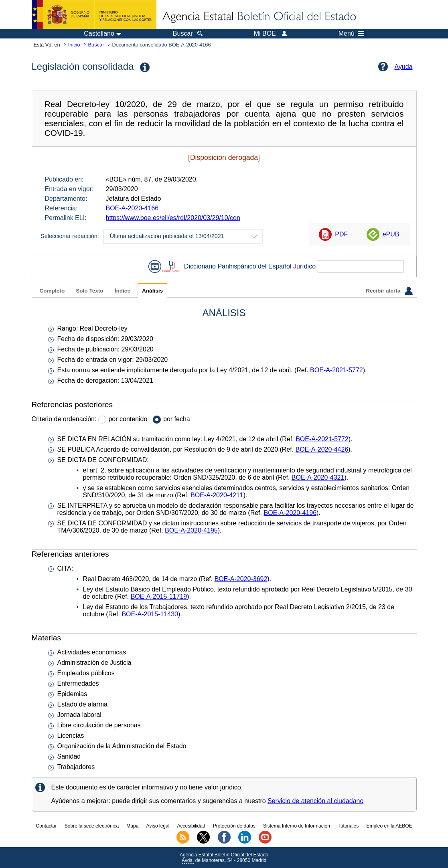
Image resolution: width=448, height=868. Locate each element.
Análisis (152, 291)
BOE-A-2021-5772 (337, 370)
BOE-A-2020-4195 (191, 530)
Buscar (96, 45)
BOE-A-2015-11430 (150, 614)
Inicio (74, 45)
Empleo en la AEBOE (389, 826)
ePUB (391, 234)
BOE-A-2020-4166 (132, 208)
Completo (52, 291)
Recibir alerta (389, 291)
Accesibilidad (191, 826)
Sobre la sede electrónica (92, 826)
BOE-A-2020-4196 (290, 513)
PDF (341, 234)
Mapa (132, 826)
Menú (351, 34)
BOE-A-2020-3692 (241, 579)
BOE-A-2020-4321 (318, 477)
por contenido (128, 419)
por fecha (177, 419)
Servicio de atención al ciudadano (315, 801)
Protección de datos (234, 826)
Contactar (46, 826)
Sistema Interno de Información (297, 826)
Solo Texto (89, 291)
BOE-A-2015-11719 (159, 596)
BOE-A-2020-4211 (217, 495)
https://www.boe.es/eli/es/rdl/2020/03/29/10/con (173, 218)
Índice (123, 291)
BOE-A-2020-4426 (322, 449)
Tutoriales (348, 826)
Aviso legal (158, 826)
